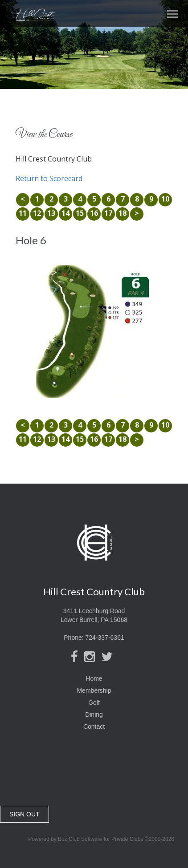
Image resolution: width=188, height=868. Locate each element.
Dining (94, 715)
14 (65, 213)
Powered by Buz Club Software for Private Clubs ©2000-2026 (101, 839)
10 (165, 199)
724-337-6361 (105, 638)
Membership (94, 690)
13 (51, 213)
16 (94, 213)
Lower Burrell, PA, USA (94, 776)
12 (37, 213)
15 (80, 213)
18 (123, 213)
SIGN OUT (25, 814)
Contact (94, 727)
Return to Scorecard (49, 178)
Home (94, 678)
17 (108, 213)
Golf (94, 702)
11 (23, 213)
